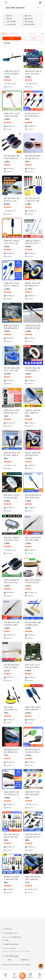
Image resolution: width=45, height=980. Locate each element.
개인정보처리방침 (25, 960)
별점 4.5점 (27, 16)
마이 (40, 975)
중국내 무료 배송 (29, 24)
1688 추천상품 (10, 21)
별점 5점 (8, 16)
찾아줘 (15, 975)
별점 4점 (8, 19)
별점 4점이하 (28, 19)
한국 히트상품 (28, 21)
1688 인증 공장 (10, 24)
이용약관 (9, 960)
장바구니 (30, 975)
